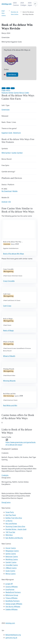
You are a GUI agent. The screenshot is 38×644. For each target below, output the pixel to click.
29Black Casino (11, 568)
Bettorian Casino (12, 557)
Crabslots (5, 475)
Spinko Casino (11, 554)
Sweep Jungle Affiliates (14, 604)
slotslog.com (10, 623)
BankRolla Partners (13, 601)
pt (35, 4)
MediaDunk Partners (13, 592)
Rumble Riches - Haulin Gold (16, 529)
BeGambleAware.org (13, 635)
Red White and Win (10, 405)
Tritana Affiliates (11, 598)
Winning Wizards (9, 381)
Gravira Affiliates (12, 587)
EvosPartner (10, 590)
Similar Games (14, 93)
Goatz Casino (10, 571)
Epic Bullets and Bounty (14, 538)
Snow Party (10, 512)
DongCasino (6, 502)
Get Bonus (12, 75)
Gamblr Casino (11, 562)
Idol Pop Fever (11, 515)
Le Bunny (9, 521)
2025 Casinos (16, 4)
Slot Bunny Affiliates (13, 607)
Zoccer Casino (11, 548)
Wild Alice (9, 535)
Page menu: (6, 90)
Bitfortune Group (12, 595)
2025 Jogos (30, 4)
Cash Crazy (7, 306)
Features (5, 93)
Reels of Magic (8, 331)
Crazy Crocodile (9, 281)
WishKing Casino (12, 559)
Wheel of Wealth (9, 356)
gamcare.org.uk (11, 638)
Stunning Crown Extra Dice (15, 526)
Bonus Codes (24, 93)
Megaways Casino (12, 551)
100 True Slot (10, 532)
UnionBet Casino (12, 565)
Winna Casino (11, 574)
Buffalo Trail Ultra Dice (14, 518)
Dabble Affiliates (12, 609)
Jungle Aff (9, 584)
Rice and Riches (11, 524)
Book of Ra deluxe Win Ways (14, 254)
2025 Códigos (23, 4)
